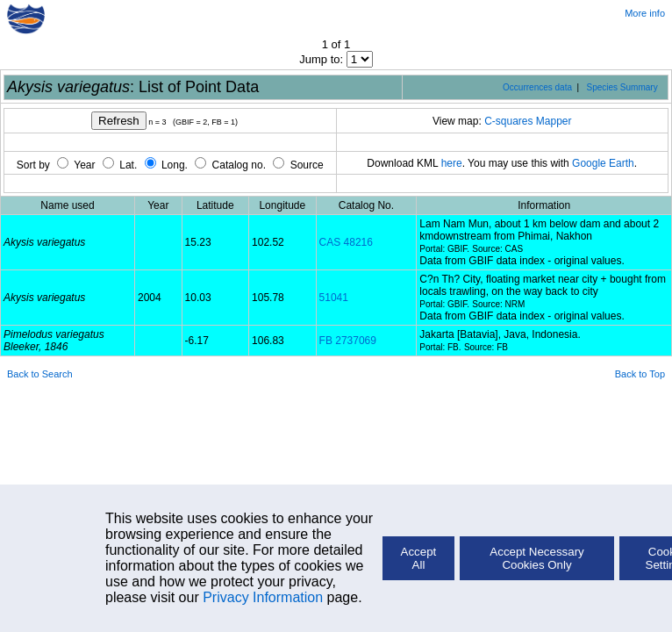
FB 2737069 (348, 341)
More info (645, 13)
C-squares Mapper (528, 121)
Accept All (419, 558)
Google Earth (603, 163)
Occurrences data (537, 87)
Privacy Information (263, 597)
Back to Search (40, 374)
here (452, 163)
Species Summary (622, 87)
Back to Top (640, 374)
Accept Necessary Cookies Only (536, 558)
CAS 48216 (346, 242)
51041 (334, 298)
